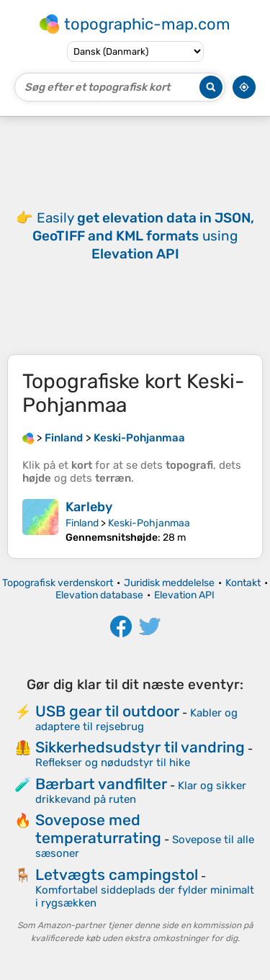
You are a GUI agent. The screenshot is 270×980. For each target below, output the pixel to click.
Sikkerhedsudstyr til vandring (140, 747)
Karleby (89, 507)
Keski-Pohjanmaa (149, 523)
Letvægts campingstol (117, 875)
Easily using (143, 236)
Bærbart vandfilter (101, 784)
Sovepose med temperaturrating (98, 829)
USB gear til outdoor (107, 711)
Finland (82, 523)
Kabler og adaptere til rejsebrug (136, 720)
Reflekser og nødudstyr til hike (113, 763)
